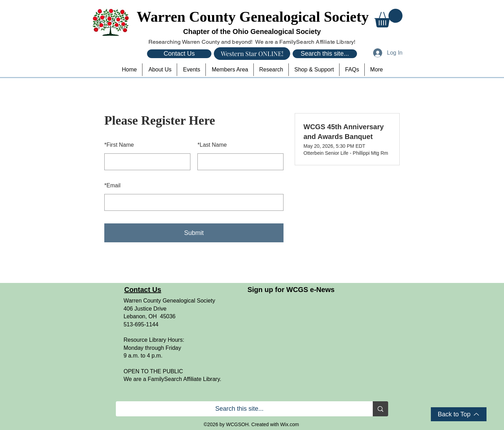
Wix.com (290, 424)
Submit (194, 233)
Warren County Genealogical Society (253, 17)
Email (112, 185)
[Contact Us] (179, 54)
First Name (119, 145)
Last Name (212, 145)
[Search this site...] (325, 54)
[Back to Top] (459, 414)
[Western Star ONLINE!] (252, 54)
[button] (388, 18)
